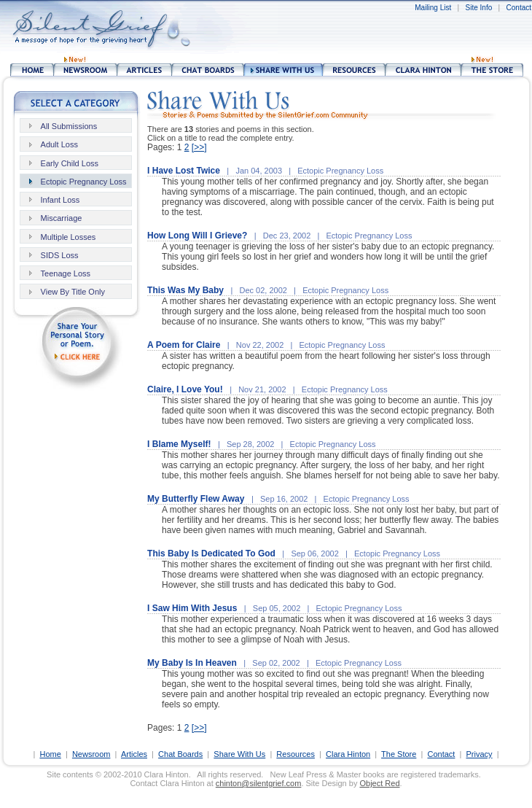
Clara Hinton (348, 754)
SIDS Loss (60, 255)
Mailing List (433, 8)
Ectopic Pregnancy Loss (84, 182)
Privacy (479, 754)
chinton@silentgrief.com (259, 783)
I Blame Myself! (179, 444)
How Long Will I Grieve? (197, 236)
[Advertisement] (305, 29)
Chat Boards (180, 754)
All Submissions (69, 126)
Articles (134, 754)
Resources (296, 754)
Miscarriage (62, 218)
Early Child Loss (70, 163)
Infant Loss (60, 200)
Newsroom (91, 754)
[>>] (199, 147)
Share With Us (239, 754)
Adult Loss (59, 144)
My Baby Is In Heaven (192, 663)
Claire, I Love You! (185, 389)
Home (50, 754)
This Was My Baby (185, 290)
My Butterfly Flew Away (196, 499)
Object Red (379, 783)
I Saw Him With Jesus (192, 608)
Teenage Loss (66, 273)
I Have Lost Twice (184, 171)
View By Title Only (73, 292)
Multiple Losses (69, 237)
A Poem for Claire (184, 345)
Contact (519, 8)
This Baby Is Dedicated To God (211, 553)
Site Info (479, 8)
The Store (399, 754)
